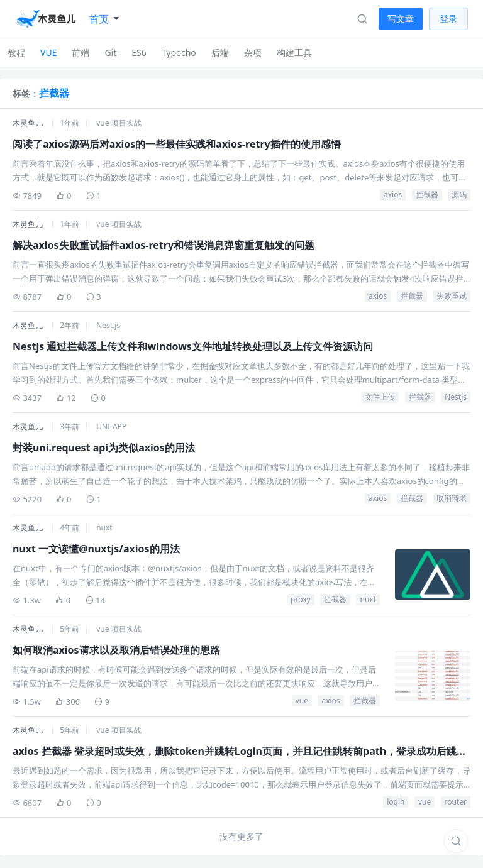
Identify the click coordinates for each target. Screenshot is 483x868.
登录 (448, 19)
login (396, 802)
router (456, 802)
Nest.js (108, 325)
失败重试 (452, 296)
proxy (301, 599)
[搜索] (456, 841)
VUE (48, 52)
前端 (80, 52)
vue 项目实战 (119, 123)
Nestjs (456, 397)
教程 (16, 52)
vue (302, 700)
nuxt (104, 528)
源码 (459, 195)
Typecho (179, 52)
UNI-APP (111, 426)
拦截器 (427, 195)
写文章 (401, 19)
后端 (220, 52)
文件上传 (380, 397)
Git (110, 52)
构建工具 (294, 52)
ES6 (139, 52)
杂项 (253, 52)
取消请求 (452, 498)
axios (393, 195)
